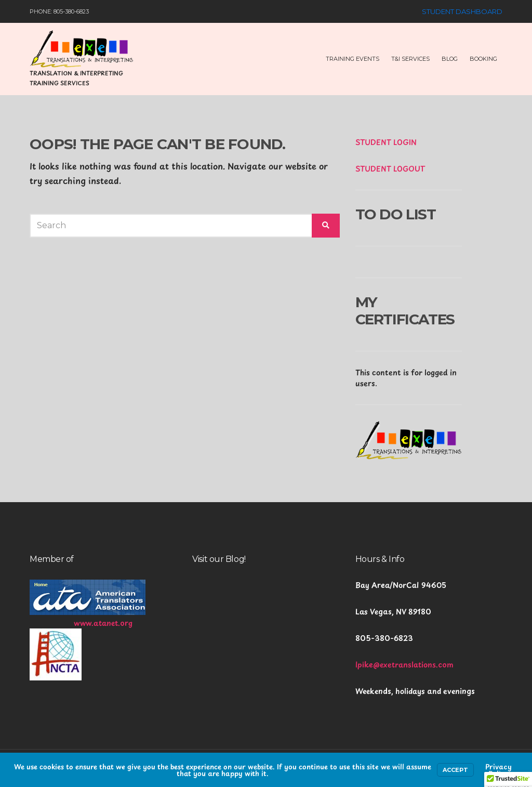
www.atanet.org (103, 623)
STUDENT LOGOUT (390, 169)
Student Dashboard (462, 11)
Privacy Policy (498, 770)
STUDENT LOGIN (386, 142)
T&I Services (410, 59)
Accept (455, 770)
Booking (483, 59)
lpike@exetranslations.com (404, 665)
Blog (450, 59)
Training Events (353, 59)
